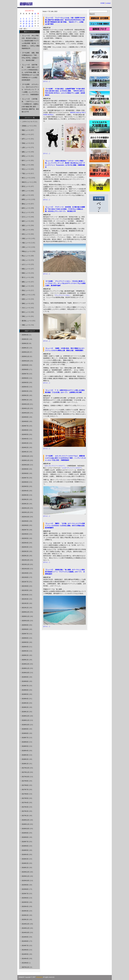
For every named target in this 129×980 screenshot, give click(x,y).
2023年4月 (25, 491)
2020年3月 (25, 651)
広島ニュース (26, 260)
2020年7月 (25, 634)
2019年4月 (25, 699)
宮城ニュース (26, 143)
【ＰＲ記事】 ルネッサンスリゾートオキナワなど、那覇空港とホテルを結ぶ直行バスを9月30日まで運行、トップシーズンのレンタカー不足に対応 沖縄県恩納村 (65, 458)
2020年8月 (25, 629)
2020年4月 (25, 647)
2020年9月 (25, 625)
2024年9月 (25, 417)
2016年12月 (25, 820)
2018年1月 (25, 764)
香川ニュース (26, 277)
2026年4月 (25, 335)
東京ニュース (26, 178)
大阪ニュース (26, 243)
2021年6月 (25, 586)
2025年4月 (25, 387)
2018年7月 (25, 738)
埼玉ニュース (26, 169)
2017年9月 (25, 781)
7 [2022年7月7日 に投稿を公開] (29, 19)
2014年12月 (25, 924)
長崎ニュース (26, 303)
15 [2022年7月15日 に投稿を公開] (32, 21)
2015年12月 (25, 872)
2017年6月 (25, 794)
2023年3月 (25, 495)
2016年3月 (25, 859)
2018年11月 (25, 720)
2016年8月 (25, 837)
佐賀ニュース (26, 299)
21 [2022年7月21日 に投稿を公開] (29, 23)
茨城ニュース (26, 165)
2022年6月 (25, 534)
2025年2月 (25, 395)
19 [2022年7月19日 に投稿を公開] (24, 23)
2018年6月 (25, 742)
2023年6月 (25, 482)
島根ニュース (26, 273)
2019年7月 (25, 686)
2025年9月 (25, 365)
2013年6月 (25, 963)
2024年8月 (25, 421)
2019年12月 (25, 664)
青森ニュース (26, 130)
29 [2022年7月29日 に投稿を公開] (32, 26)
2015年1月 (25, 920)
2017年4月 (25, 803)
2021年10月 (25, 569)
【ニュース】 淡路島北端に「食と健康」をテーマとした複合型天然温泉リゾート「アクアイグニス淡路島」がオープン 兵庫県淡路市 (65, 572)
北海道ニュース (27, 126)
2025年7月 (25, 374)
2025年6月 (25, 378)
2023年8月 (25, 473)
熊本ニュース (26, 312)
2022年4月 (25, 543)
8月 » (25, 29)
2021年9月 (25, 573)
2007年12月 (25, 967)
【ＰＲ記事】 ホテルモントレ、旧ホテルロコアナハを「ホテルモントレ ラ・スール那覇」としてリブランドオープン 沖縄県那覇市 (30, 89)
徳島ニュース (26, 282)
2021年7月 (25, 582)
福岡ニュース (26, 295)
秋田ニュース (26, 134)
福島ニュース (26, 152)
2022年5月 (25, 538)
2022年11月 (25, 512)
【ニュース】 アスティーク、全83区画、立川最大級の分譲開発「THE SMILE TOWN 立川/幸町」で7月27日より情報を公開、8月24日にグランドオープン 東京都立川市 (65, 209)
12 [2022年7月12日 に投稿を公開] (24, 21)
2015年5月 (25, 902)
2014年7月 (25, 946)
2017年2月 (25, 811)
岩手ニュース (26, 139)
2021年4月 (25, 595)
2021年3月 (25, 599)
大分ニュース (26, 308)
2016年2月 (25, 863)
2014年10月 (25, 933)
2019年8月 (25, 681)
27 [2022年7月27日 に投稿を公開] (26, 26)
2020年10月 (25, 621)
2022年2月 (25, 551)
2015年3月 (25, 911)
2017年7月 (25, 790)
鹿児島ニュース (27, 321)
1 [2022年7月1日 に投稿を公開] (32, 16)
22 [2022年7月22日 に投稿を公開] (32, 23)
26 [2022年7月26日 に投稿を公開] (24, 26)
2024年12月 (25, 404)
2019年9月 (25, 677)
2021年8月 (25, 577)
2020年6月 (25, 638)
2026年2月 (25, 343)
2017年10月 (25, 777)
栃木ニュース (26, 160)
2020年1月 (25, 660)
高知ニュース (26, 290)
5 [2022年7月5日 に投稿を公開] (24, 19)
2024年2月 (25, 448)
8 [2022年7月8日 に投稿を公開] (32, 19)
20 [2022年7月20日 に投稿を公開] (26, 23)
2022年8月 (25, 525)
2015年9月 (25, 885)
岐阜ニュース (26, 208)
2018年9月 (25, 729)
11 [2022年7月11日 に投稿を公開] (21, 21)
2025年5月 (25, 383)
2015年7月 (25, 894)
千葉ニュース (26, 174)
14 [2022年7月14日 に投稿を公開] (29, 21)
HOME (103, 3)
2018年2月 (25, 759)
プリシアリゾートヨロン (62, 295)
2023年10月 (25, 465)
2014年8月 (25, 941)
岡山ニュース (26, 256)
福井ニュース (26, 221)
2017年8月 (25, 785)
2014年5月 (25, 954)
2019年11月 (25, 668)
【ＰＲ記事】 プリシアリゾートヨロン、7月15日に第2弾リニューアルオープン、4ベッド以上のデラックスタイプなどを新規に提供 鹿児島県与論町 (65, 283)
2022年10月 (25, 517)
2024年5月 (25, 434)
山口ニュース (26, 264)
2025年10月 (25, 361)
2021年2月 (25, 603)
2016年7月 (25, 842)
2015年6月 (25, 898)
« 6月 (21, 29)
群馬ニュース (26, 156)
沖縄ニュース (26, 325)
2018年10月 (25, 725)
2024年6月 (25, 430)
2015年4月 (25, 906)
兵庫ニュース (26, 247)
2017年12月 (25, 768)
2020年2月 (25, 655)
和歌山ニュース (27, 251)
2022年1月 (25, 556)
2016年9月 (25, 833)
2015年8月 (25, 889)
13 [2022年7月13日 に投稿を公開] (26, 21)
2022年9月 (25, 521)
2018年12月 (25, 716)
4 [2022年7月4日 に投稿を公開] (21, 19)
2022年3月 (25, 547)
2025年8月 (25, 370)
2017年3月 (25, 807)
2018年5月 (25, 746)
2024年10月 (25, 413)
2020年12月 (25, 612)
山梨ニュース (26, 195)
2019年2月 (25, 707)
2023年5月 (25, 486)
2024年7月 (25, 426)
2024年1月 (25, 452)
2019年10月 (25, 673)
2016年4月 (25, 855)
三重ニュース (26, 230)
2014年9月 (25, 937)
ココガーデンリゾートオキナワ (72, 468)
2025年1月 (25, 400)
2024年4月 (25, 439)
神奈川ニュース (27, 182)
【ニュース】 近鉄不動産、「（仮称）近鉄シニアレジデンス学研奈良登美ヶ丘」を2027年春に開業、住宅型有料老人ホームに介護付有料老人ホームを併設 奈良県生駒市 (30, 72)
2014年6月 (25, 950)
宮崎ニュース (26, 316)
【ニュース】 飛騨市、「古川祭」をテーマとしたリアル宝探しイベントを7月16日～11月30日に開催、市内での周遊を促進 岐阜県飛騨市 (66, 526)
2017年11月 (25, 772)
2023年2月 (25, 499)
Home (45, 11)
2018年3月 (25, 755)
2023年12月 (25, 456)
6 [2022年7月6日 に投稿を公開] (26, 19)
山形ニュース (26, 147)
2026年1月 (25, 348)
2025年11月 (25, 356)
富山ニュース (26, 212)
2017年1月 (25, 816)
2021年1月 (25, 608)
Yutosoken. (39, 977)
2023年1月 (25, 504)
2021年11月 (25, 564)
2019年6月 (25, 690)
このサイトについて (28, 122)
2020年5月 (25, 642)
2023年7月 (25, 478)
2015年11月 (25, 876)
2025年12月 (25, 352)
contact (108, 3)
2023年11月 (25, 460)
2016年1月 (25, 868)
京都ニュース (26, 238)
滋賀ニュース (26, 225)
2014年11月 (25, 928)
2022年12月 (25, 508)
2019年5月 (25, 694)
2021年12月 (25, 560)
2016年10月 (25, 829)
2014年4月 (25, 959)
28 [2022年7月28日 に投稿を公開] (29, 26)
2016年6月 (25, 846)
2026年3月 (25, 339)
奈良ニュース (26, 234)
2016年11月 (25, 824)
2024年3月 (25, 443)
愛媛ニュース (26, 286)
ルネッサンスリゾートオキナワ (55, 466)
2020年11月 (25, 616)
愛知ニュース (26, 204)
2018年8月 (25, 733)
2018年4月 (25, 751)
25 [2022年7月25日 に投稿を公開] (21, 26)
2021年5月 (25, 590)
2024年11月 (25, 408)
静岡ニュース (26, 199)
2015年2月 (25, 915)
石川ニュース (26, 217)
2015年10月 (25, 881)
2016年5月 (25, 850)
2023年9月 (25, 469)
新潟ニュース (26, 186)
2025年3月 (25, 391)
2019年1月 (25, 712)
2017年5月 (25, 798)
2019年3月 (25, 703)
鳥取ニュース (26, 269)
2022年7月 (25, 530)
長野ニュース (26, 191)
